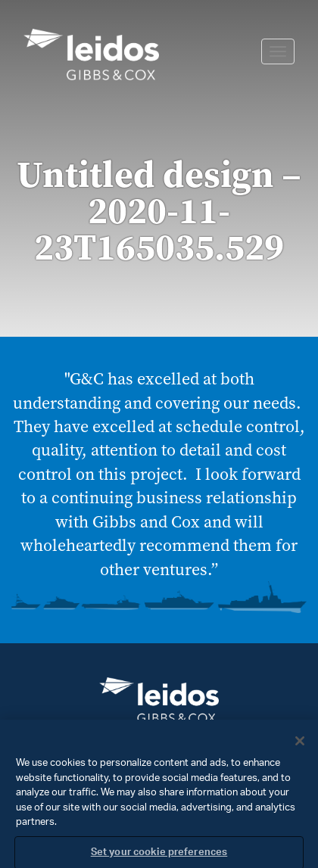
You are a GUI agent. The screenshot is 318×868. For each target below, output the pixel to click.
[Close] (300, 745)
